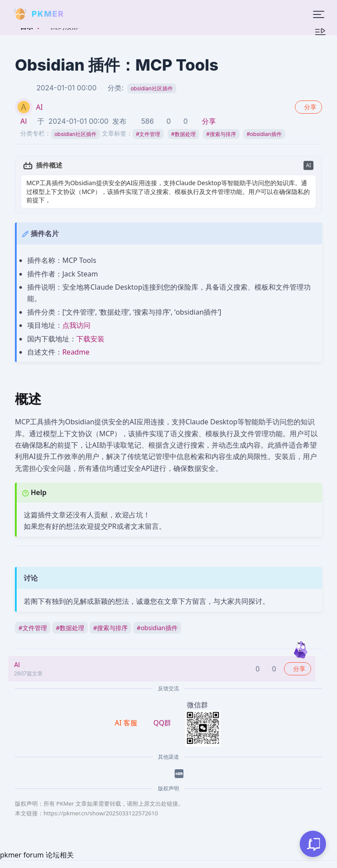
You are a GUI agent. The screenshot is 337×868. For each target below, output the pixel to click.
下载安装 (90, 330)
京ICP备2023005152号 (203, 863)
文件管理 (148, 134)
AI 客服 (127, 714)
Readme (76, 343)
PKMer (93, 863)
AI (39, 107)
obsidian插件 (264, 134)
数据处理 (183, 134)
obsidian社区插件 (152, 88)
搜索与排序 (221, 134)
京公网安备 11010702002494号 (285, 864)
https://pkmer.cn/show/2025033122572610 (101, 804)
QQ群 (162, 714)
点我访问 (76, 317)
